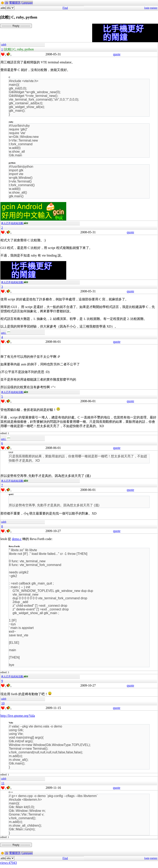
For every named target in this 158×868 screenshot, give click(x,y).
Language (27, 3)
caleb (4, 44)
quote (117, 54)
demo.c (17, 539)
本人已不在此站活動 (15, 223)
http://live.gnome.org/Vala (18, 716)
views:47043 (8, 863)
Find (65, 8)
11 (3, 783)
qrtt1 (6, 333)
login (147, 8)
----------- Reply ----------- (16, 26)
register (154, 8)
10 (3, 703)
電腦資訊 (15, 3)
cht (6, 3)
